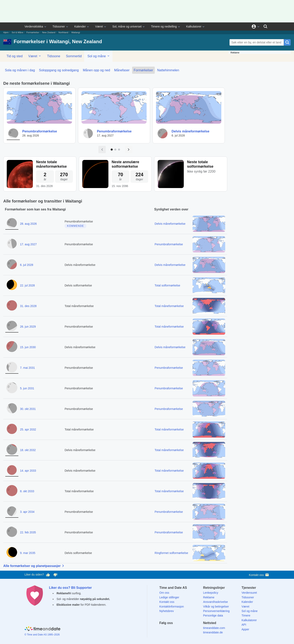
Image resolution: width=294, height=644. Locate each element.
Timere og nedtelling (164, 26)
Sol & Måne (17, 32)
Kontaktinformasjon (172, 607)
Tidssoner (59, 26)
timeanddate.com (214, 628)
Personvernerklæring (216, 611)
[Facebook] (163, 630)
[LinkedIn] (176, 630)
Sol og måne (99, 56)
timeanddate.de (213, 632)
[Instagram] (184, 630)
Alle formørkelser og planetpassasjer (34, 566)
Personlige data (213, 615)
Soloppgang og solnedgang (59, 70)
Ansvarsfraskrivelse (215, 602)
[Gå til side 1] (112, 150)
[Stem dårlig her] (55, 575)
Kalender (80, 26)
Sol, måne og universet (127, 26)
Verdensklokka (34, 26)
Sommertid (74, 56)
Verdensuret (249, 593)
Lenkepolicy (211, 593)
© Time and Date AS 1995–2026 (42, 635)
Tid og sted (15, 56)
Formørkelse (33, 32)
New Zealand (49, 32)
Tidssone (54, 56)
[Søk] (265, 26)
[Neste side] (129, 150)
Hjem (6, 32)
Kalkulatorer (194, 26)
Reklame (209, 597)
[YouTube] (190, 630)
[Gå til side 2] (115, 150)
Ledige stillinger (169, 597)
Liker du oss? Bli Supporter (70, 588)
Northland (63, 32)
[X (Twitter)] (169, 630)
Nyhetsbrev (167, 611)
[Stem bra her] (48, 575)
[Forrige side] (102, 150)
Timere (246, 615)
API (244, 625)
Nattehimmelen (168, 70)
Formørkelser (143, 70)
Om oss (164, 593)
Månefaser (122, 70)
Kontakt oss (259, 575)
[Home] (42, 629)
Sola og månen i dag (20, 70)
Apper (245, 629)
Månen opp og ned (96, 70)
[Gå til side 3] (119, 150)
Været (99, 26)
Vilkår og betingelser (216, 607)
